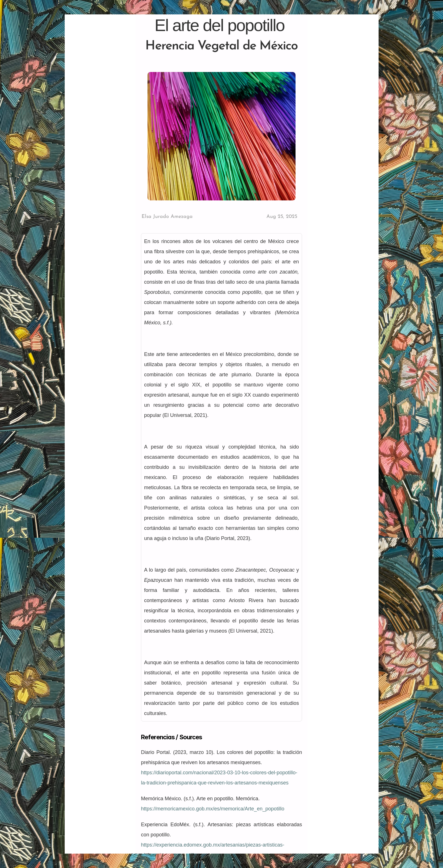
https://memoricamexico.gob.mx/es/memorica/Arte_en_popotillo (213, 809)
